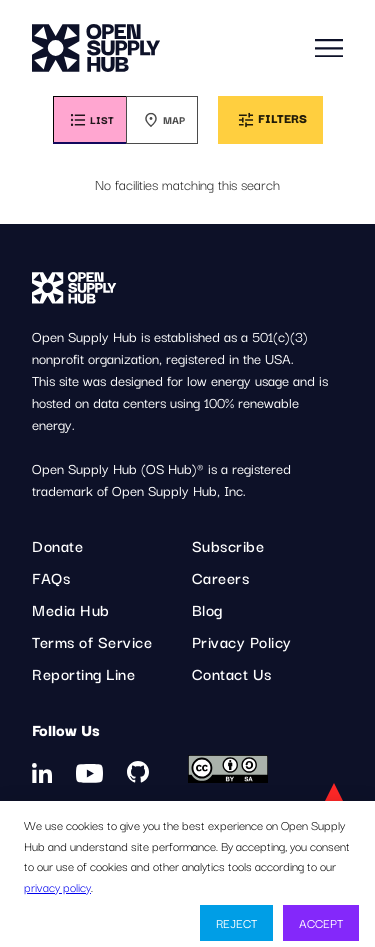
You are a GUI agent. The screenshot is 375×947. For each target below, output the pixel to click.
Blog (207, 609)
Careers (221, 577)
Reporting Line (83, 673)
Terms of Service (92, 641)
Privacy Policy (242, 641)
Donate (57, 545)
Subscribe (228, 545)
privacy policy (57, 886)
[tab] (89, 120)
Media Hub (71, 609)
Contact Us (232, 673)
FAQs (51, 577)
